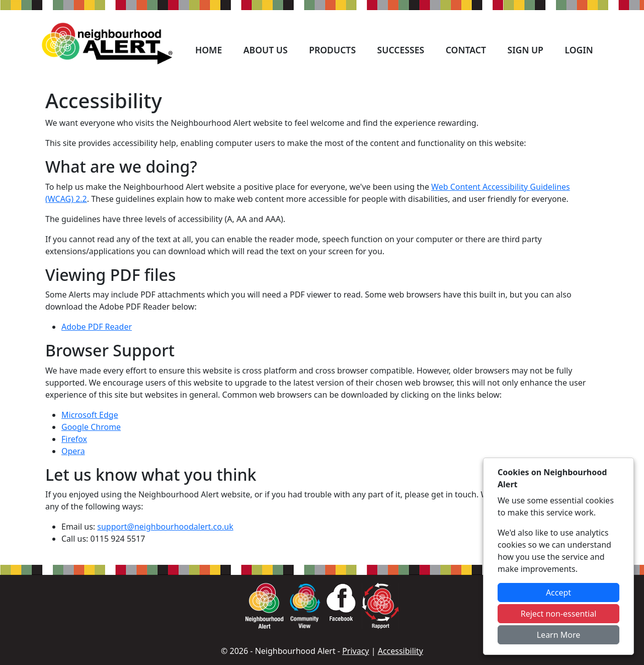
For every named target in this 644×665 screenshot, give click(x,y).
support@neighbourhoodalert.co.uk (165, 527)
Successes (401, 50)
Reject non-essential (559, 614)
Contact (466, 50)
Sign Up (525, 50)
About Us (266, 50)
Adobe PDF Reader (97, 327)
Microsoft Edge (90, 415)
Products (332, 50)
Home (209, 50)
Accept (558, 593)
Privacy (355, 651)
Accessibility (400, 651)
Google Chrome (91, 427)
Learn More (559, 635)
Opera (73, 451)
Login (579, 50)
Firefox (74, 439)
